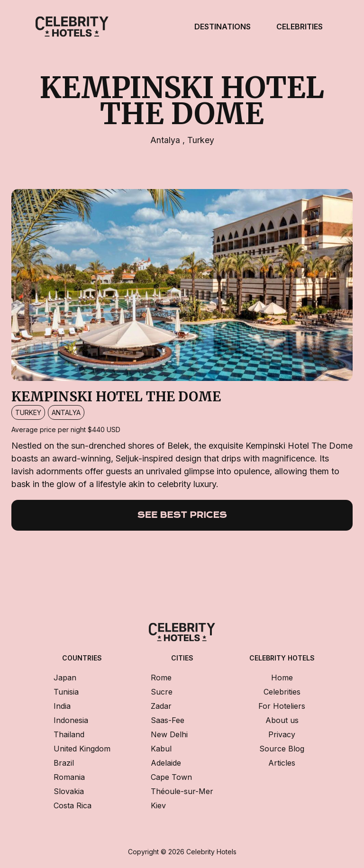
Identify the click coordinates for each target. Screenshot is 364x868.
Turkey (201, 140)
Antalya (166, 140)
